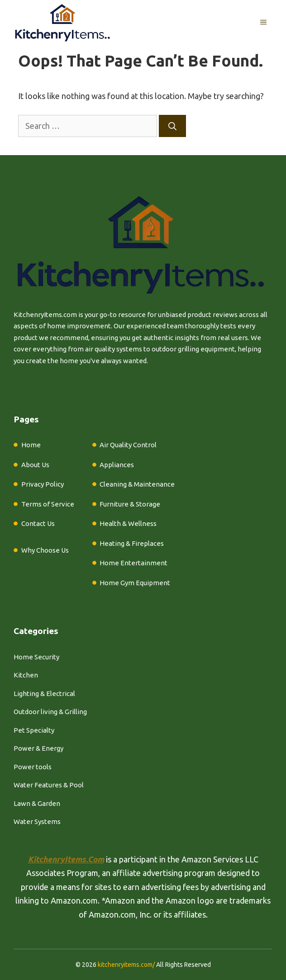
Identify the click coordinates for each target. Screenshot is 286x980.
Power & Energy (38, 748)
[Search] (172, 126)
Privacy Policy (43, 484)
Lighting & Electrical (44, 694)
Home (31, 445)
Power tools (33, 767)
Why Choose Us (45, 550)
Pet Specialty (34, 730)
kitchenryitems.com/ (126, 965)
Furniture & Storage (130, 504)
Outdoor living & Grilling (50, 712)
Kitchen (26, 675)
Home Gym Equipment (135, 583)
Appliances (117, 465)
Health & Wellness (128, 523)
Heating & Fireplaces (132, 543)
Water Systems (37, 821)
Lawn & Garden (37, 803)
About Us (35, 465)
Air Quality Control (128, 445)
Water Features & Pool (49, 785)
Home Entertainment (133, 563)
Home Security (36, 657)
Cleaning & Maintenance (137, 484)
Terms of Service (48, 504)
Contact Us (38, 523)
